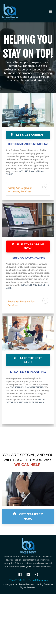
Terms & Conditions (38, 580)
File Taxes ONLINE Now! (28, 246)
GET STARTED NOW (28, 517)
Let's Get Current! (28, 135)
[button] (45, 187)
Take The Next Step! (28, 360)
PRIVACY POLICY (17, 580)
